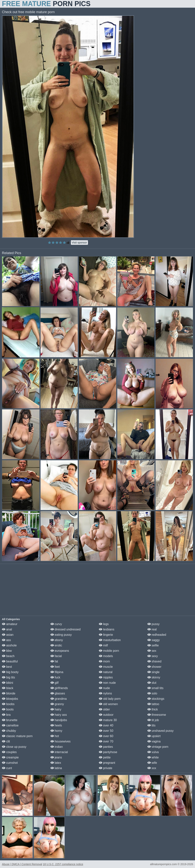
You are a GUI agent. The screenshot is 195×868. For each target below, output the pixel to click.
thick (153, 709)
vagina (154, 741)
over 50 (106, 731)
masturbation (110, 640)
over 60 (106, 736)
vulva (153, 752)
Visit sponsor (79, 243)
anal (7, 629)
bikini (8, 683)
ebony (57, 640)
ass (6, 640)
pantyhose (108, 752)
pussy (153, 624)
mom (104, 661)
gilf (55, 683)
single (153, 672)
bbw (7, 651)
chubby (9, 731)
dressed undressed (66, 629)
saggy (154, 640)
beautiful (10, 661)
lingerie (106, 635)
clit (6, 741)
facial (56, 656)
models (106, 656)
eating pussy (61, 635)
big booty (10, 672)
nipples (106, 677)
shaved (154, 661)
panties (106, 747)
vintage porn (158, 747)
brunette (10, 720)
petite (105, 757)
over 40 (106, 725)
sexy (153, 656)
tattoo (153, 704)
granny (57, 704)
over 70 (106, 741)
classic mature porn (17, 736)
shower (154, 667)
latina (56, 768)
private (105, 768)
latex (56, 763)
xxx (152, 768)
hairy (56, 709)
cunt (7, 768)
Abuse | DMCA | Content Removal (22, 864)
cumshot (10, 763)
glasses (58, 693)
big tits (8, 677)
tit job (153, 720)
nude (104, 688)
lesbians (107, 629)
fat (54, 661)
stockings (156, 699)
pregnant (107, 763)
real (152, 629)
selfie (153, 645)
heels (56, 725)
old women (108, 704)
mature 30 (108, 720)
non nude (107, 683)
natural (106, 672)
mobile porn (109, 651)
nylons (105, 693)
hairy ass (59, 715)
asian (8, 635)
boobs (8, 704)
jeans (56, 757)
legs (104, 624)
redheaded (157, 635)
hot (55, 736)
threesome (157, 715)
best (7, 667)
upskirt (154, 736)
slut (152, 683)
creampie (10, 757)
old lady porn (110, 699)
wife (152, 763)
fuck (55, 677)
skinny (154, 677)
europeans (60, 651)
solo (152, 693)
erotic (56, 645)
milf (103, 645)
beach (8, 656)
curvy (56, 624)
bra (6, 715)
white (153, 757)
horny (56, 731)
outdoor (106, 715)
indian (57, 747)
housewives (61, 741)
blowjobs (10, 699)
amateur (10, 624)
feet (55, 667)
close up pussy (14, 747)
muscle (106, 667)
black (8, 688)
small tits (155, 688)
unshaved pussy (161, 731)
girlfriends (59, 688)
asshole (9, 645)
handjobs (59, 720)
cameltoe (10, 725)
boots (8, 709)
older (104, 709)
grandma (59, 699)
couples (9, 752)
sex (152, 651)
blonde (9, 693)
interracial (59, 752)
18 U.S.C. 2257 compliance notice (63, 864)
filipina (57, 672)
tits (151, 725)
